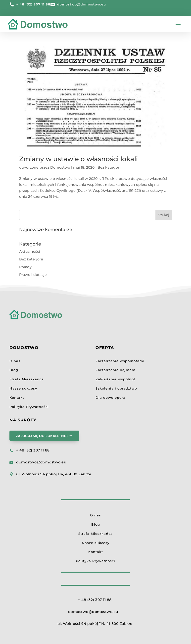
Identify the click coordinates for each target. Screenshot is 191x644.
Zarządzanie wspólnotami (120, 361)
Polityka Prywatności (29, 407)
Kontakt (17, 397)
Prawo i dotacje (33, 275)
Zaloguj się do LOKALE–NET (42, 436)
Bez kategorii (109, 167)
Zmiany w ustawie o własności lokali (78, 159)
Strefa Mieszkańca (27, 379)
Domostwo (60, 167)
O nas (15, 361)
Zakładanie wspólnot (115, 379)
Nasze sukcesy (23, 388)
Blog (14, 370)
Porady (25, 267)
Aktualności (30, 251)
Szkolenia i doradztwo (116, 388)
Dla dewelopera (110, 397)
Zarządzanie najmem (116, 370)
